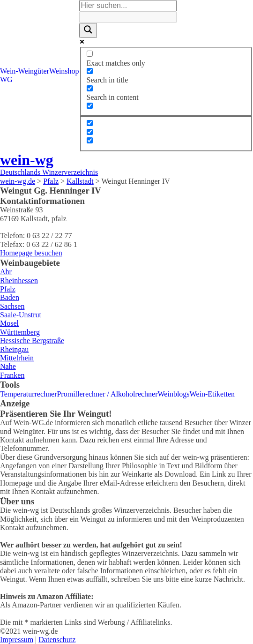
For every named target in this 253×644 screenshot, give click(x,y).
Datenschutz (57, 640)
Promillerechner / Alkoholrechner (107, 394)
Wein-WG (9, 75)
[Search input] (128, 6)
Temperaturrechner (28, 394)
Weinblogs (174, 394)
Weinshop (64, 71)
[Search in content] (90, 88)
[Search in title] (90, 71)
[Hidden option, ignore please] (90, 123)
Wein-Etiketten (212, 394)
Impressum (17, 640)
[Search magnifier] (88, 30)
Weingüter (34, 71)
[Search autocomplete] (128, 17)
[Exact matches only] (90, 54)
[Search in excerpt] (90, 106)
